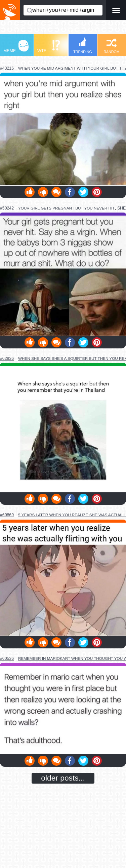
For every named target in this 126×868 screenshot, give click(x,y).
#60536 (7, 658)
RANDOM (111, 46)
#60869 (7, 515)
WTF (49, 47)
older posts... (63, 778)
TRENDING (83, 46)
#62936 (7, 358)
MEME (16, 47)
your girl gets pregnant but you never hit (66, 208)
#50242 (7, 208)
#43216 (7, 68)
